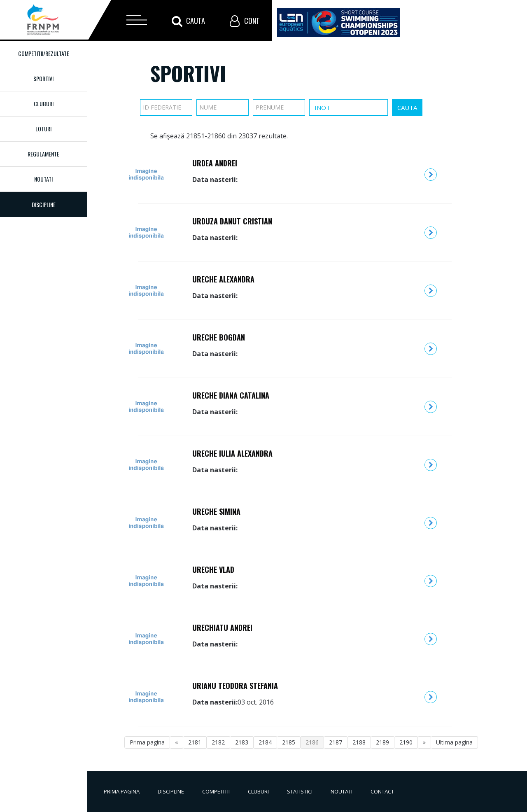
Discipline (171, 791)
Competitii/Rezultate (44, 53)
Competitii (216, 791)
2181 (195, 742)
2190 (406, 742)
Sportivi (43, 78)
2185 (289, 742)
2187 (336, 742)
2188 (359, 742)
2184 (265, 742)
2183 (242, 742)
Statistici (300, 791)
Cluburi (44, 104)
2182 (218, 742)
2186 (312, 742)
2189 (382, 742)
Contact (382, 791)
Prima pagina (147, 742)
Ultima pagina (454, 742)
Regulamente (43, 154)
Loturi (43, 129)
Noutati (43, 179)
